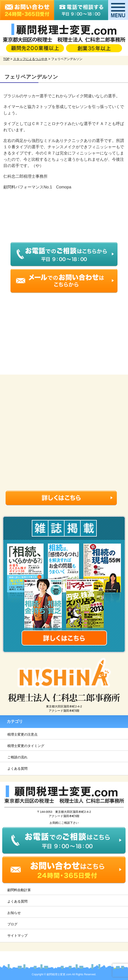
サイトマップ (17, 935)
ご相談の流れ (17, 757)
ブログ (12, 924)
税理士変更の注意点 (22, 734)
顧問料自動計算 (19, 890)
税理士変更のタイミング (26, 746)
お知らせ (14, 913)
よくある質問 (17, 768)
